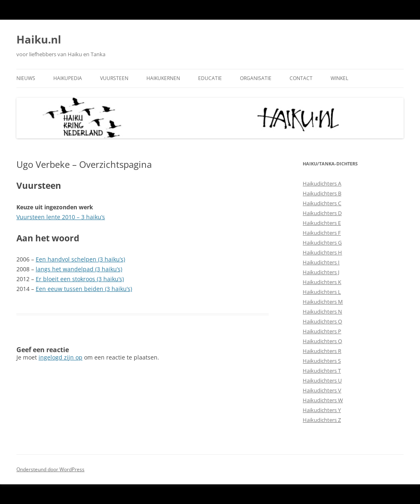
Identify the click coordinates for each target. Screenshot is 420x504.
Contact (301, 78)
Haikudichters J (321, 272)
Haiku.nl (39, 39)
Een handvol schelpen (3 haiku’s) (80, 259)
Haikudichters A (322, 183)
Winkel (339, 78)
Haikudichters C (322, 203)
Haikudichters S (322, 361)
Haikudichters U (322, 380)
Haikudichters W (323, 400)
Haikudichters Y (322, 410)
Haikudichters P (322, 331)
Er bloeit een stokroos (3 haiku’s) (80, 279)
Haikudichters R (322, 351)
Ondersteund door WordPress (50, 469)
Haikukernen (163, 78)
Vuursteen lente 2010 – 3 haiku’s (61, 217)
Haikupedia (68, 78)
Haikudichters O (322, 321)
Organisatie (256, 78)
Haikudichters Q (322, 341)
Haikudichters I (321, 262)
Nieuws (26, 78)
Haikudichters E (322, 223)
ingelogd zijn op (60, 357)
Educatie (210, 78)
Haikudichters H (322, 252)
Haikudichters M (323, 302)
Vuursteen (114, 78)
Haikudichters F (322, 233)
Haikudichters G (322, 243)
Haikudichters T (322, 371)
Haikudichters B (322, 193)
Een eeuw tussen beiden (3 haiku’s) (84, 289)
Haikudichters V (322, 390)
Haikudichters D (322, 213)
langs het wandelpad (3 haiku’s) (79, 269)
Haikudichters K (322, 282)
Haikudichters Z (322, 420)
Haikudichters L (322, 292)
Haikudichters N (322, 312)
